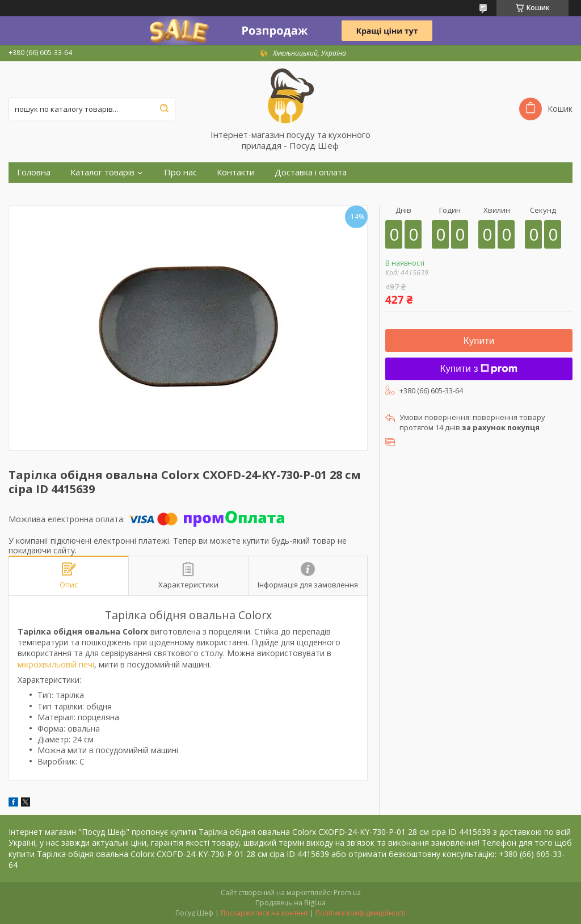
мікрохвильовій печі (56, 664)
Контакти (236, 172)
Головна (34, 172)
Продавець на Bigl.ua (290, 903)
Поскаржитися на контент (264, 913)
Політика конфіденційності (361, 913)
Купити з (479, 369)
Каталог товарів (102, 172)
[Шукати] (164, 109)
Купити (479, 341)
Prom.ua (347, 892)
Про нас (180, 172)
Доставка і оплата (311, 172)
